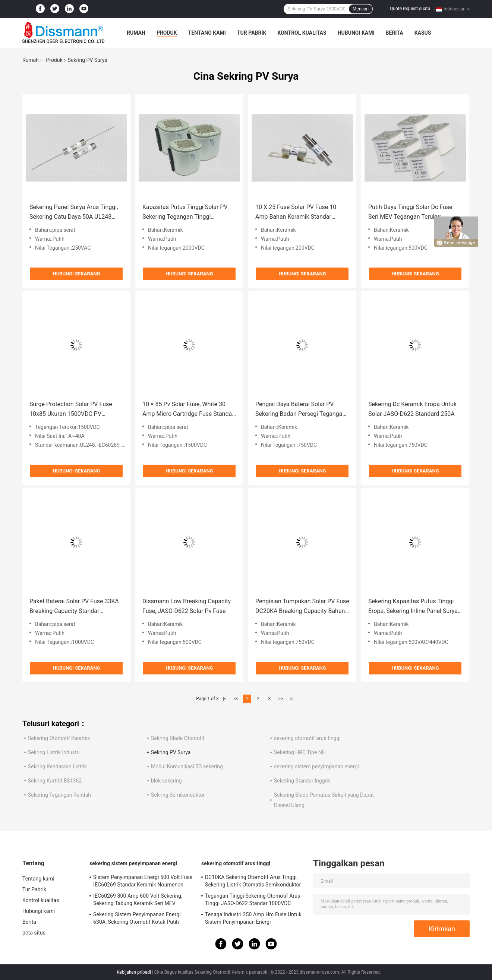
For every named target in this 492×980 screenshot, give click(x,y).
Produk (167, 33)
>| (292, 699)
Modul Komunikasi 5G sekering (187, 766)
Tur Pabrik (252, 33)
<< (236, 699)
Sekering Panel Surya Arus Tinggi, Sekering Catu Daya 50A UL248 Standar (74, 213)
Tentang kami (207, 33)
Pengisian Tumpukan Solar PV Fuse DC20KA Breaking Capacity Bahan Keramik (302, 607)
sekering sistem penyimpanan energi (316, 766)
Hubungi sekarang (76, 274)
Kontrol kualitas (302, 33)
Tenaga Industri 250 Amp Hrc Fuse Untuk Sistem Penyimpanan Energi (253, 918)
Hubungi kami (356, 33)
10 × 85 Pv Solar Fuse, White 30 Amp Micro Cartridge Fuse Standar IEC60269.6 (188, 410)
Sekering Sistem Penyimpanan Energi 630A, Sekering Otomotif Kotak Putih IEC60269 (137, 919)
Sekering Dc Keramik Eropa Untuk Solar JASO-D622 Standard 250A (412, 409)
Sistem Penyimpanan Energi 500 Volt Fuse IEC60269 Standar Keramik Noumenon (143, 881)
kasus (423, 33)
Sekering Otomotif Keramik (59, 738)
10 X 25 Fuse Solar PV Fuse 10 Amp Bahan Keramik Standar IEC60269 (296, 213)
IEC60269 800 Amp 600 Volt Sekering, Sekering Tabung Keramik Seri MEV (138, 900)
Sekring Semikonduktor (178, 795)
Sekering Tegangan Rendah (59, 795)
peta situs (34, 933)
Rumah (136, 33)
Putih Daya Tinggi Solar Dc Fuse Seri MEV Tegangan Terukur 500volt (410, 213)
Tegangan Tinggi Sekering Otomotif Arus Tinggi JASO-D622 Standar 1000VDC (253, 900)
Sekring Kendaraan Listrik (57, 766)
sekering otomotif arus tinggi (307, 738)
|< (225, 699)
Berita (395, 33)
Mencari (361, 9)
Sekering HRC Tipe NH (300, 752)
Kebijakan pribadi (134, 972)
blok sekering (166, 781)
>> (280, 699)
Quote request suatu (410, 9)
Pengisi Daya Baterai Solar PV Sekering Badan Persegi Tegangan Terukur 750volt (300, 410)
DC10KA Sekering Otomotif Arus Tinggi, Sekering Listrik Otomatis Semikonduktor (253, 881)
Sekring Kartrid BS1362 (55, 781)
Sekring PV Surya (171, 752)
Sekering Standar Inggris (302, 781)
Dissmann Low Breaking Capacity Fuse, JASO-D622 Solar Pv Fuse (187, 606)
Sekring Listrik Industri (54, 752)
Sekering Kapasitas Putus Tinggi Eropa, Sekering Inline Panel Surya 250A (413, 607)
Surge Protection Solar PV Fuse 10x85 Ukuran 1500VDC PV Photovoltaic (71, 410)
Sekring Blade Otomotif (178, 738)
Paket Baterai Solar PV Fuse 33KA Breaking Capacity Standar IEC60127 (74, 607)
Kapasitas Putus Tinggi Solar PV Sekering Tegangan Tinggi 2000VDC (185, 213)
